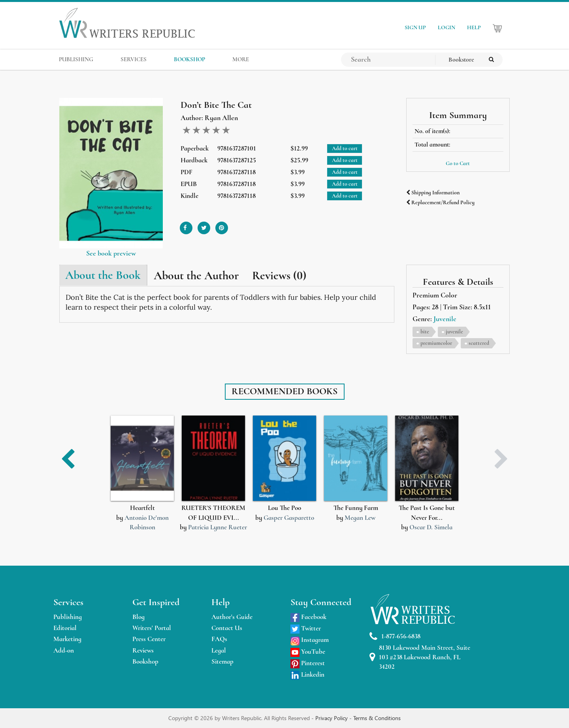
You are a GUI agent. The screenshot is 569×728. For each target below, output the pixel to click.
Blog (138, 617)
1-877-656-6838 (395, 637)
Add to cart (345, 148)
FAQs (219, 639)
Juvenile (445, 319)
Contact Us (227, 628)
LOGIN (447, 27)
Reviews (143, 650)
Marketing (67, 639)
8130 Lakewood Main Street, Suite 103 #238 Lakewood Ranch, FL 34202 (420, 657)
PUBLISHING (76, 59)
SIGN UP (415, 27)
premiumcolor (436, 343)
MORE (241, 59)
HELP (474, 27)
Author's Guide (232, 617)
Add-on (64, 650)
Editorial (65, 628)
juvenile (454, 332)
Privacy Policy (332, 718)
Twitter (306, 628)
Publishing (68, 617)
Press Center (149, 639)
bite (425, 332)
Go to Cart (458, 163)
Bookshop (145, 661)
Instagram (310, 640)
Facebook (308, 617)
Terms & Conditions (377, 718)
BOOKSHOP (189, 59)
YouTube (308, 652)
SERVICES (134, 59)
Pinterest (308, 663)
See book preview (111, 253)
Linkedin (307, 674)
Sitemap (222, 661)
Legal (219, 650)
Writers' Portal (152, 628)
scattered (479, 343)
